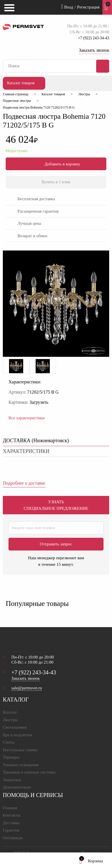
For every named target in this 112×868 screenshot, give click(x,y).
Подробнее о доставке (24, 483)
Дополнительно (17, 787)
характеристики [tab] (26, 451)
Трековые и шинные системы (29, 772)
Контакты (12, 815)
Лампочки (12, 780)
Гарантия (11, 830)
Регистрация (89, 7)
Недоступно (17, 151)
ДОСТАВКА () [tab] (36, 441)
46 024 (22, 139)
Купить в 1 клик (56, 182)
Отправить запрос (56, 544)
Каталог (10, 712)
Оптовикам (13, 838)
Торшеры (11, 757)
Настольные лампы (20, 750)
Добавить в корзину (56, 164)
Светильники (15, 727)
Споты (9, 742)
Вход (67, 7)
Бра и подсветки (17, 735)
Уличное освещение (21, 765)
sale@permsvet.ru (27, 688)
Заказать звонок (94, 50)
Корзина (91, 861)
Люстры (10, 720)
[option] (16, 366)
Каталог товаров (21, 83)
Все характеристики (27, 418)
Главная (10, 808)
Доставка (11, 823)
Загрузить (39, 402)
